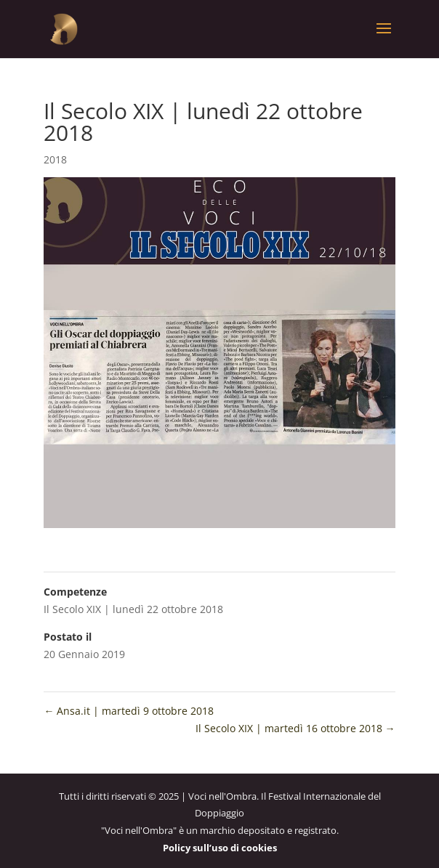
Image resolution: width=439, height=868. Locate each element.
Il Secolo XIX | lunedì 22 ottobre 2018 (133, 609)
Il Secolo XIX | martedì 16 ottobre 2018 (295, 728)
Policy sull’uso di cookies (220, 848)
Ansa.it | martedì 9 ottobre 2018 (129, 711)
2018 (55, 159)
